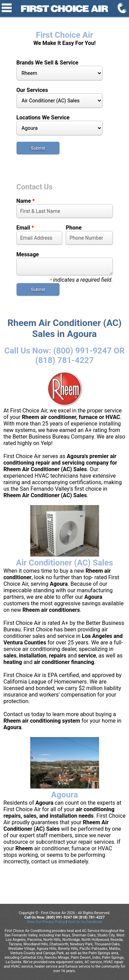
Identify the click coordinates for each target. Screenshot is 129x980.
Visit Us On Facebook (85, 922)
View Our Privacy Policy (46, 922)
